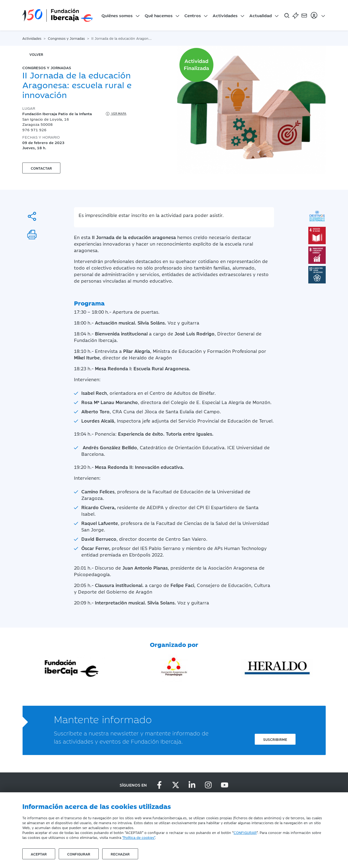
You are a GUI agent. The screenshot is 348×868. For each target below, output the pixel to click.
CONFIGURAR (245, 832)
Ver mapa (116, 114)
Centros (193, 15)
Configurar (79, 854)
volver (36, 54)
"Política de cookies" (139, 837)
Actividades (225, 15)
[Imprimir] (32, 235)
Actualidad (261, 15)
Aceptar (39, 854)
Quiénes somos (117, 15)
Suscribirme (275, 739)
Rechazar (120, 854)
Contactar (41, 168)
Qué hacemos (159, 15)
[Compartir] (32, 216)
